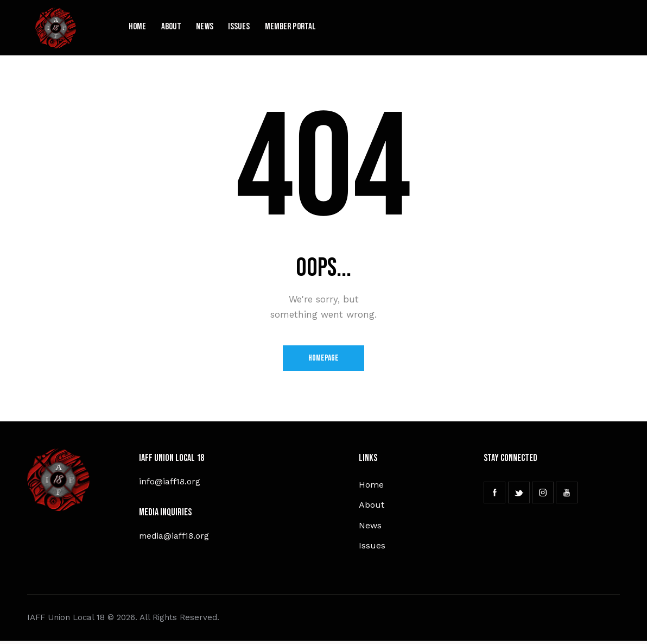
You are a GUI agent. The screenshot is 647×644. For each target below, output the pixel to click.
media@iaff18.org (175, 537)
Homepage (324, 359)
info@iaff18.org (170, 482)
